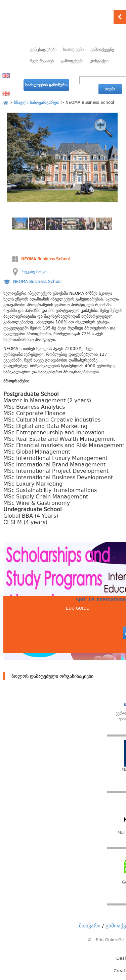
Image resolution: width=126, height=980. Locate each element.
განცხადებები (43, 50)
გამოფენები (72, 61)
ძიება (110, 89)
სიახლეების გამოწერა (46, 85)
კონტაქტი (99, 61)
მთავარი (90, 926)
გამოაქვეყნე (102, 50)
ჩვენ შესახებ (42, 61)
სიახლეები (73, 50)
